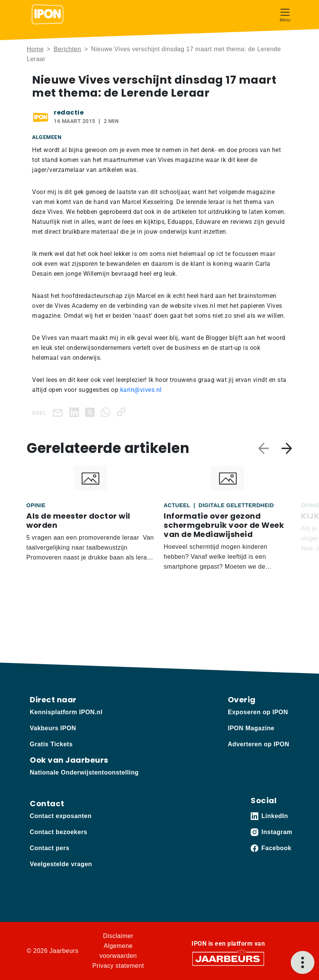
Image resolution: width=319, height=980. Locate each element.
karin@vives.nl (141, 390)
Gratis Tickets (51, 744)
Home (35, 49)
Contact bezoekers (59, 832)
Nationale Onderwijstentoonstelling (84, 772)
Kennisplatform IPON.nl (66, 712)
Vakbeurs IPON (53, 728)
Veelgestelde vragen (61, 864)
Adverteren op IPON (259, 744)
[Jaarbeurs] (228, 958)
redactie (69, 112)
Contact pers (50, 848)
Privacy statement (118, 966)
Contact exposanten (61, 816)
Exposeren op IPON (258, 712)
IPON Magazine (251, 728)
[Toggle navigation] (285, 14)
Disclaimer (118, 936)
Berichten (68, 49)
